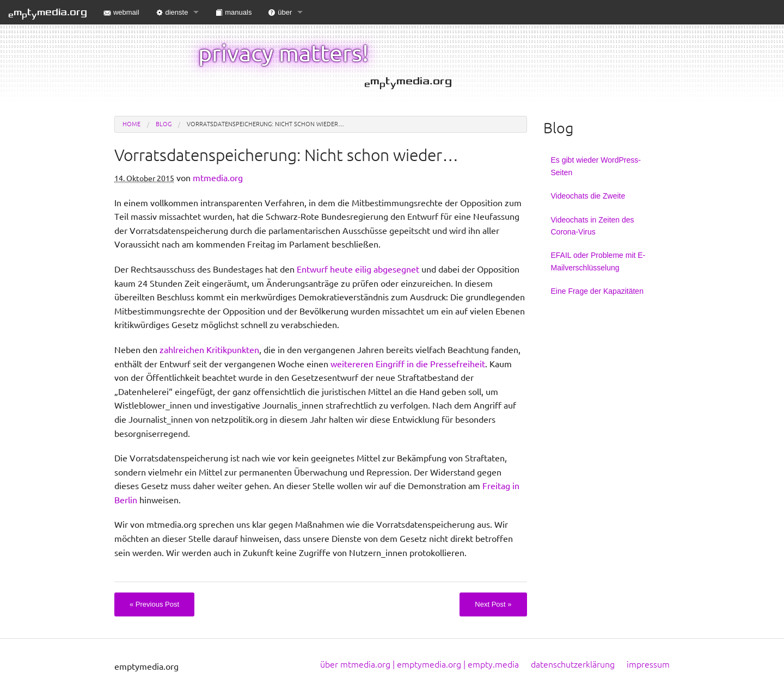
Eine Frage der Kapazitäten (597, 291)
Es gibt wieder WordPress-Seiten (596, 166)
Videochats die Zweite (588, 196)
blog (164, 124)
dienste (172, 12)
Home (131, 124)
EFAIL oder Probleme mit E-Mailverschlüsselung (598, 261)
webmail (121, 12)
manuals (233, 12)
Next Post (493, 604)
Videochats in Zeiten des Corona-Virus (593, 226)
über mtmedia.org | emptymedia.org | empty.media (419, 664)
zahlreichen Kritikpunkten (209, 350)
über (280, 12)
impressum (648, 664)
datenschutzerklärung (573, 664)
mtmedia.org (48, 13)
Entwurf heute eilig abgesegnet (358, 269)
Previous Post (154, 604)
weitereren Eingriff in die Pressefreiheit (408, 364)
